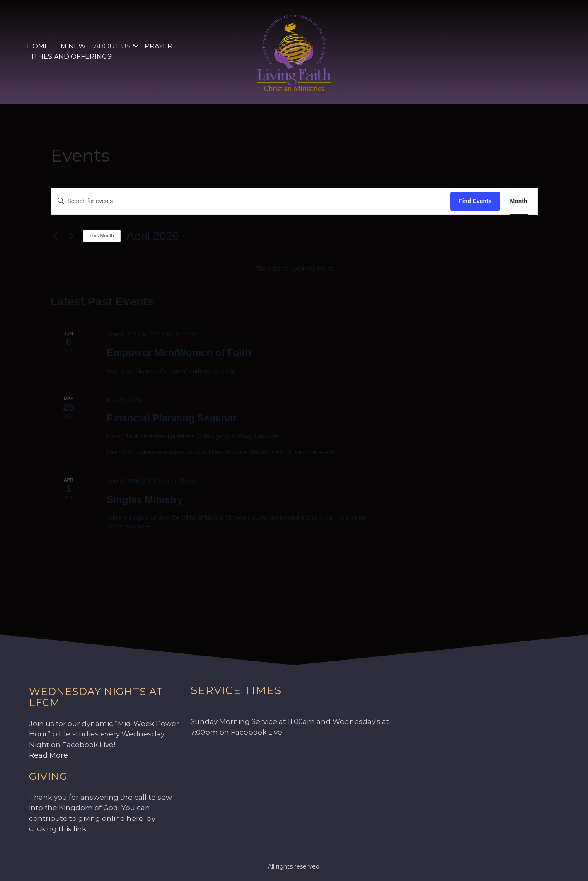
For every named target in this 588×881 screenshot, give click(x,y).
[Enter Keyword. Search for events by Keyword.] (251, 201)
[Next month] (72, 236)
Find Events (475, 201)
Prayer (158, 46)
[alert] (296, 269)
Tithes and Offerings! (70, 57)
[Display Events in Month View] (519, 201)
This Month (102, 236)
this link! (73, 829)
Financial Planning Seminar (171, 418)
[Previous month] (56, 236)
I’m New (71, 46)
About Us (112, 46)
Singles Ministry (145, 500)
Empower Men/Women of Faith (179, 352)
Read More (48, 755)
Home (38, 46)
